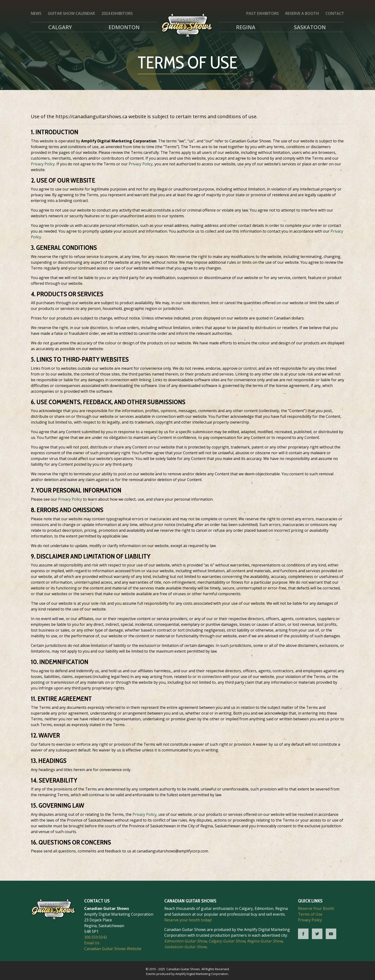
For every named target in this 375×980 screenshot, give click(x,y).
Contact (335, 13)
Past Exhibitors (263, 13)
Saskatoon (310, 27)
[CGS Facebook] (303, 934)
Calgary (60, 27)
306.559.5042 (96, 937)
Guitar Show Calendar (71, 13)
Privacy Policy (43, 164)
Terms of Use (310, 914)
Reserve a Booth (302, 13)
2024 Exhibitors (117, 13)
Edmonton (124, 27)
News (36, 13)
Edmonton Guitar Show (185, 941)
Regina (246, 27)
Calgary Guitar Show (227, 941)
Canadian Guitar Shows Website (113, 949)
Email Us (92, 943)
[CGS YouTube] (331, 934)
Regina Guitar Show (265, 941)
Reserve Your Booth (316, 908)
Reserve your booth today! (188, 920)
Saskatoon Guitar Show (185, 947)
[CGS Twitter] (317, 934)
